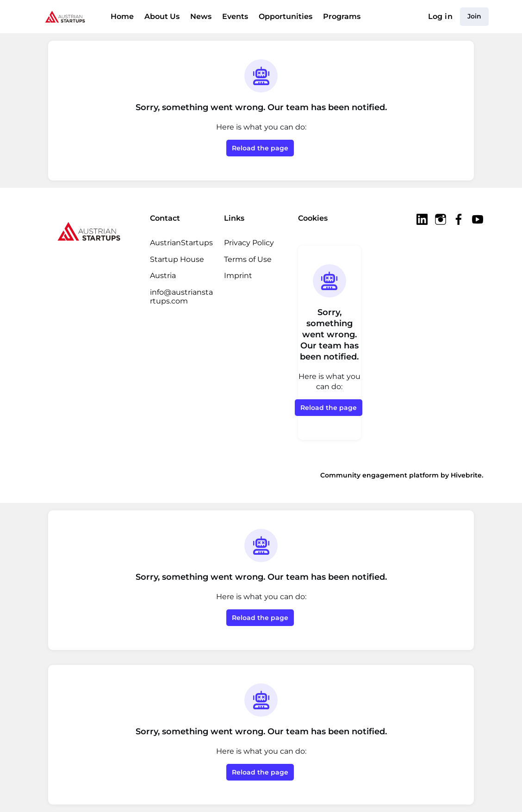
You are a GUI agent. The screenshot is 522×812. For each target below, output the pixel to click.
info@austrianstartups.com (181, 297)
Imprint (238, 276)
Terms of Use (248, 259)
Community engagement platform (379, 475)
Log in (440, 16)
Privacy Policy (249, 243)
